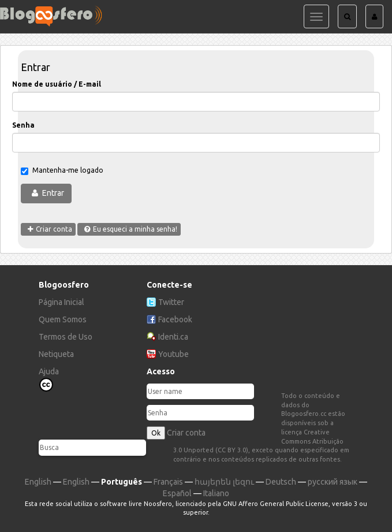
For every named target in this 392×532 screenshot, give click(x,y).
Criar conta (186, 433)
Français (168, 482)
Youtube (173, 354)
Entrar (53, 193)
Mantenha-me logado (62, 171)
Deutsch (281, 482)
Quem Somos (63, 319)
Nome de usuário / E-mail (57, 84)
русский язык (333, 482)
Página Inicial (61, 302)
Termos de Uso (66, 337)
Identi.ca (173, 337)
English (38, 482)
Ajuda (49, 371)
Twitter (171, 302)
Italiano (216, 493)
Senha (23, 125)
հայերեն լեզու (224, 482)
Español (177, 493)
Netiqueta (56, 354)
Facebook (175, 319)
